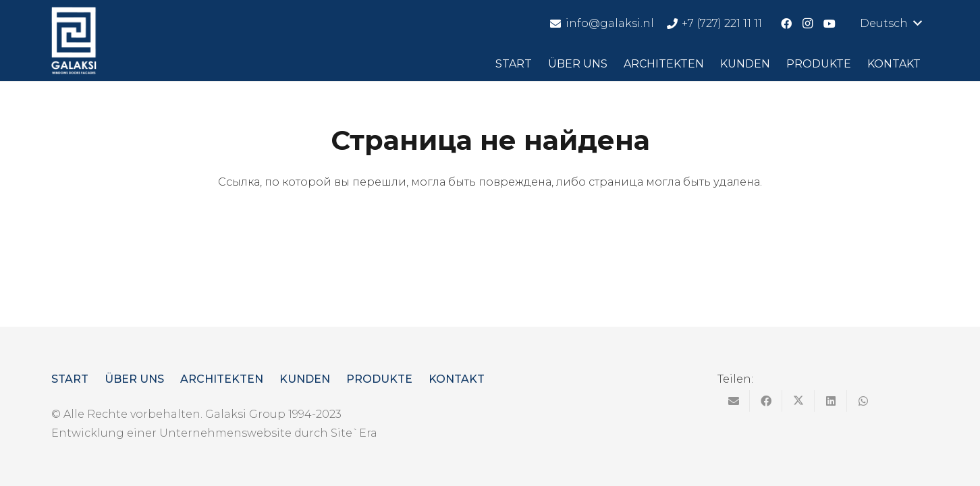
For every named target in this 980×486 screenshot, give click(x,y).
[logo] (74, 40)
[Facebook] (786, 24)
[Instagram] (808, 24)
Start (70, 379)
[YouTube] (829, 24)
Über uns (134, 379)
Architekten (222, 379)
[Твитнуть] (798, 401)
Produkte (379, 379)
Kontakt (457, 379)
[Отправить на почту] (734, 401)
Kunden (305, 379)
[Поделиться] (766, 401)
